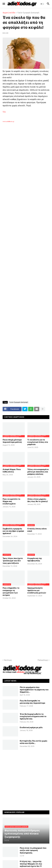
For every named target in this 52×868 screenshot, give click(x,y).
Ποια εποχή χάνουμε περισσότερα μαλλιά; (12, 441)
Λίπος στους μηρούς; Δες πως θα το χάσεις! (38, 500)
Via (4, 112)
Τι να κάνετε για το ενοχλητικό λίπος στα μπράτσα (38, 442)
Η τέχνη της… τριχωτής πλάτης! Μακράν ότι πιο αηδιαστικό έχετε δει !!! (31, 864)
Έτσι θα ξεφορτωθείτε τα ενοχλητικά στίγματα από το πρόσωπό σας (33, 716)
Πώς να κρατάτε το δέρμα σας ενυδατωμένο (11, 501)
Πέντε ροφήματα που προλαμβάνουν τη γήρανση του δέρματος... (34, 690)
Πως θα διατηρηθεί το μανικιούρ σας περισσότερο (32, 702)
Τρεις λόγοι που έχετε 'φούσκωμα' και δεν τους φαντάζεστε (13, 561)
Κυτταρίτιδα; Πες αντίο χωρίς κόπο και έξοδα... (34, 742)
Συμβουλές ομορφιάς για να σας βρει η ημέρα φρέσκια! (13, 531)
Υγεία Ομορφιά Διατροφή (28, 13)
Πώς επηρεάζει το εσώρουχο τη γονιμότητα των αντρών (11, 591)
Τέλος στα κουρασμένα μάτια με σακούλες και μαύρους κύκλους (38, 472)
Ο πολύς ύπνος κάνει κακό (37, 530)
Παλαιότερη (43, 660)
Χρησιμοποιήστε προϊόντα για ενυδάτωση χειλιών (37, 590)
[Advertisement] (26, 159)
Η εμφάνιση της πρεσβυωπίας (35, 559)
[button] (4, 4)
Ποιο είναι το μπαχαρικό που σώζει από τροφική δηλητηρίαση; (33, 850)
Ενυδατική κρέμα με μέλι (31, 727)
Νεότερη (8, 660)
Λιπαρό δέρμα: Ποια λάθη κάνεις (12, 470)
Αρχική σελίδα (9, 13)
